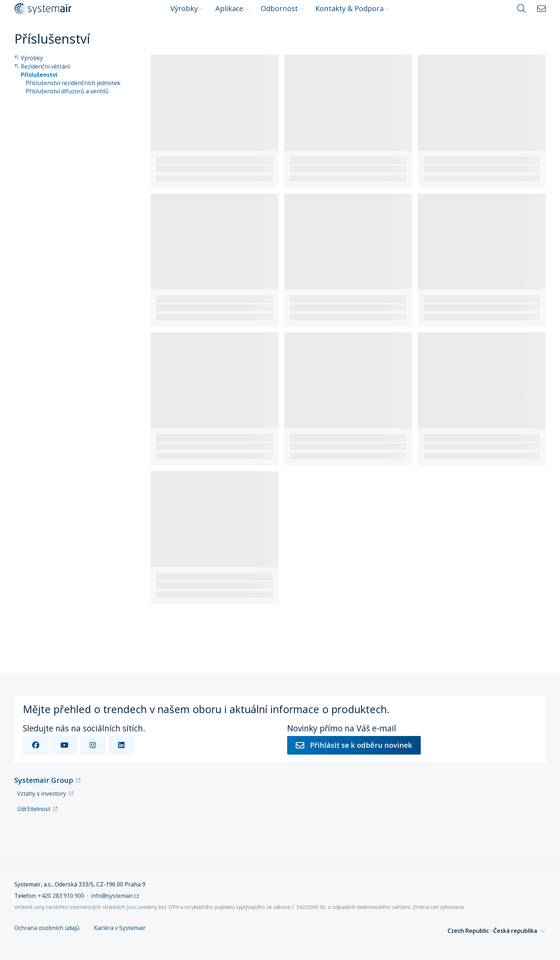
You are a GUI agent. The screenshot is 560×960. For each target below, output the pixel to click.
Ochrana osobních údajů (47, 928)
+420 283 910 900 (61, 896)
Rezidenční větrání (42, 67)
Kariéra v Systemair (120, 928)
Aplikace (232, 8)
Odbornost (282, 8)
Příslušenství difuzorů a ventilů (67, 91)
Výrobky (187, 8)
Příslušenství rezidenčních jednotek (73, 83)
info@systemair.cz (115, 896)
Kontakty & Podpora (352, 8)
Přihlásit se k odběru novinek (354, 745)
